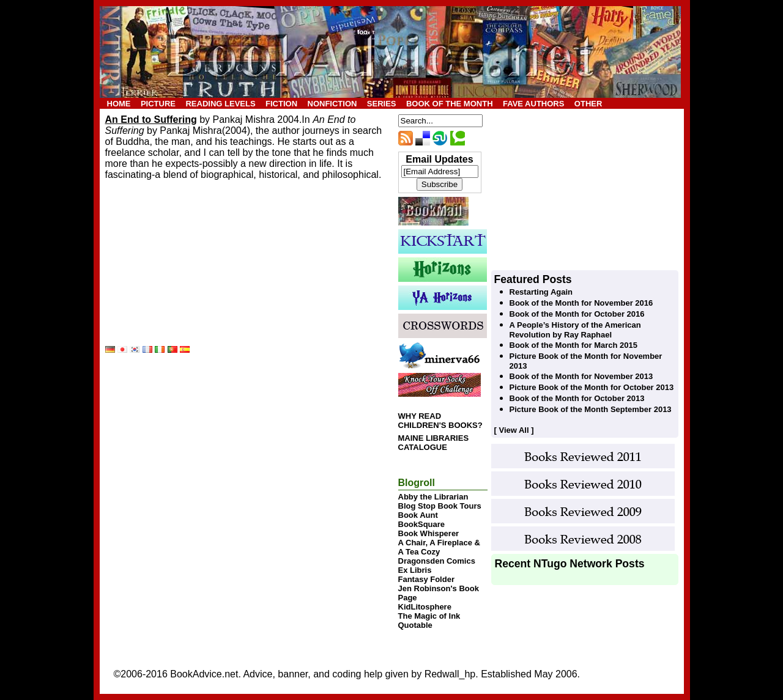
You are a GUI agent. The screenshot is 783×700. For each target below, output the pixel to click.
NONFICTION (332, 104)
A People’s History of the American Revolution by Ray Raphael (575, 330)
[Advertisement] (197, 268)
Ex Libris (415, 570)
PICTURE (158, 104)
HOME (119, 104)
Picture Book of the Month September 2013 (591, 409)
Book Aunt (418, 515)
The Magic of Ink (429, 616)
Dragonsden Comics (437, 561)
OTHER (588, 104)
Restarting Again (541, 292)
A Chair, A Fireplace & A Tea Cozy (439, 547)
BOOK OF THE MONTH (450, 104)
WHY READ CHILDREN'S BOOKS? (440, 421)
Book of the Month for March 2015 (573, 345)
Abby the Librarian (433, 497)
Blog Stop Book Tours (440, 506)
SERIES (382, 104)
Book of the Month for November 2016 (581, 303)
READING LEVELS (220, 104)
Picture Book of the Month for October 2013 (592, 387)
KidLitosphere (425, 607)
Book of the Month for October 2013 (577, 398)
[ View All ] (514, 430)
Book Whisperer (429, 533)
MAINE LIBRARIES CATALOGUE (434, 443)
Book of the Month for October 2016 (577, 314)
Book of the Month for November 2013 (581, 376)
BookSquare (422, 524)
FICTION (281, 104)
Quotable (415, 625)
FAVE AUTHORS (533, 104)
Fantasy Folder (426, 579)
